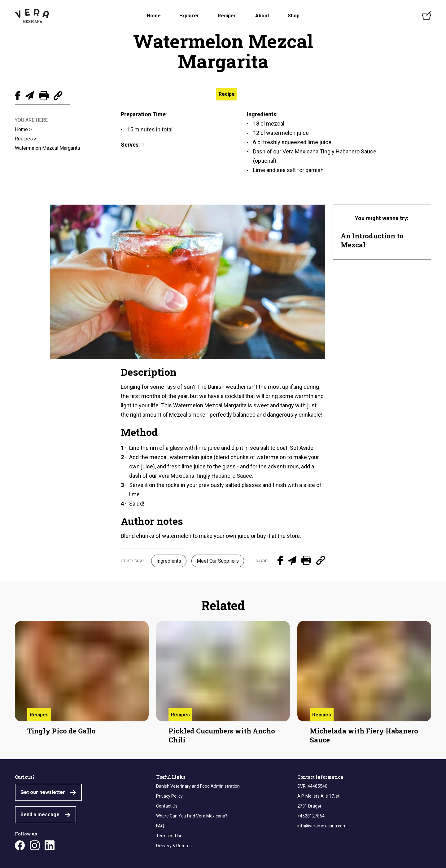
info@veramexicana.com (322, 826)
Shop (294, 16)
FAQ (160, 826)
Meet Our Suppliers (218, 561)
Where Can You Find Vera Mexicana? (192, 816)
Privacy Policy (169, 796)
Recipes (227, 16)
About (262, 16)
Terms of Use (169, 836)
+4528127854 (311, 816)
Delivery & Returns (174, 846)
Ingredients (169, 561)
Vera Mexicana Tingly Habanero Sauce (205, 476)
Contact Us (167, 806)
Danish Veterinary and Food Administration (198, 786)
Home (154, 16)
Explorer (189, 16)
